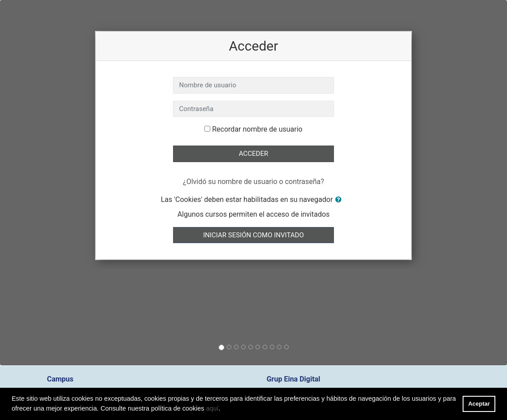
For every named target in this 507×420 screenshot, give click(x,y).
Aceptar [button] (479, 404)
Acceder (253, 154)
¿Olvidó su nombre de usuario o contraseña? (253, 182)
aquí (212, 408)
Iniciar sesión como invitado (253, 235)
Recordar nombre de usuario (257, 129)
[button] (340, 200)
